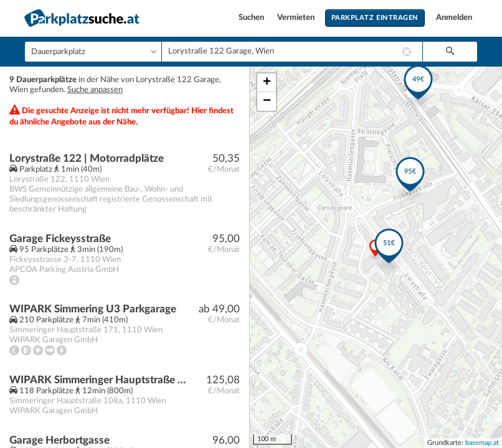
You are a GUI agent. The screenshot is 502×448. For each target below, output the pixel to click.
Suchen (252, 18)
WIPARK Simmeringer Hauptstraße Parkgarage (97, 380)
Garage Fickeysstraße (60, 239)
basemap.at (482, 443)
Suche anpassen (95, 90)
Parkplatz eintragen (375, 18)
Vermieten (297, 18)
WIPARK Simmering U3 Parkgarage (93, 309)
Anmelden (454, 18)
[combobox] (292, 52)
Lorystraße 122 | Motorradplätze (87, 158)
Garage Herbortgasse (59, 440)
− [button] (267, 101)
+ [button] (267, 83)
